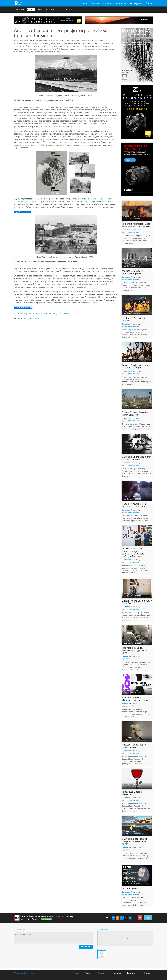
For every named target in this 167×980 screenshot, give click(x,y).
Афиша (31, 10)
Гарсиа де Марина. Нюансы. (133, 793)
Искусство (43, 10)
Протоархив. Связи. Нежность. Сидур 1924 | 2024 (135, 650)
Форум (147, 973)
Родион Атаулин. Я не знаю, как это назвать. (134, 505)
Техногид (19, 10)
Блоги (54, 10)
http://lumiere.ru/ (31, 318)
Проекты (108, 3)
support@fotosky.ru (25, 973)
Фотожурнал (136, 3)
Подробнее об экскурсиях (23, 308)
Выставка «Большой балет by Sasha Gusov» (137, 458)
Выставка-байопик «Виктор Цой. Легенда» (135, 699)
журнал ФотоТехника (130, 232)
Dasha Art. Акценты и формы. (134, 319)
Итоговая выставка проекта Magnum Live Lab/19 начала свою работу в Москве (134, 552)
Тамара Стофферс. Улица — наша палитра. (136, 366)
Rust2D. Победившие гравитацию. (134, 746)
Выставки (126, 230)
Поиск (84, 3)
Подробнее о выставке (22, 212)
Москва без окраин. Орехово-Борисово (133, 272)
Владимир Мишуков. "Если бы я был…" (137, 602)
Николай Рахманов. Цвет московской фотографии (136, 225)
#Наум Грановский (61, 314)
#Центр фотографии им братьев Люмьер (32, 314)
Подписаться (47, 919)
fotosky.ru (18, 3)
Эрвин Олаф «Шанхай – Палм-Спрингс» (135, 413)
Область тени (130, 888)
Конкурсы (121, 3)
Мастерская (67, 10)
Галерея (95, 3)
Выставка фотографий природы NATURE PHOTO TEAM (136, 841)
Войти (149, 3)
